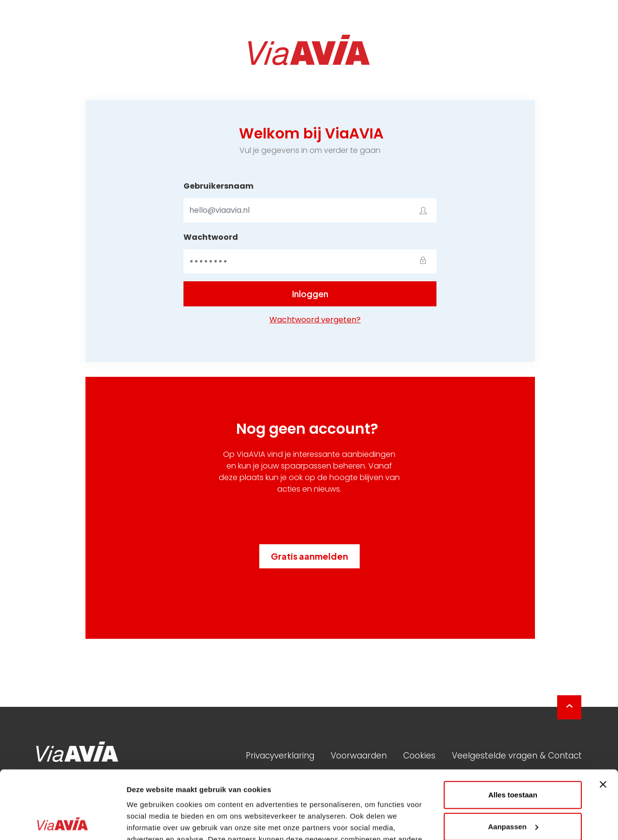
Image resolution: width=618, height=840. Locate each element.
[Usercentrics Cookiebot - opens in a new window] (63, 821)
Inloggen (310, 294)
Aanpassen (513, 758)
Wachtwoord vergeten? (315, 320)
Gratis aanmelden (309, 556)
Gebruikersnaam (218, 186)
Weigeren (513, 790)
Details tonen (149, 821)
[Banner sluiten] (603, 716)
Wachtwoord (211, 237)
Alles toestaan (513, 727)
